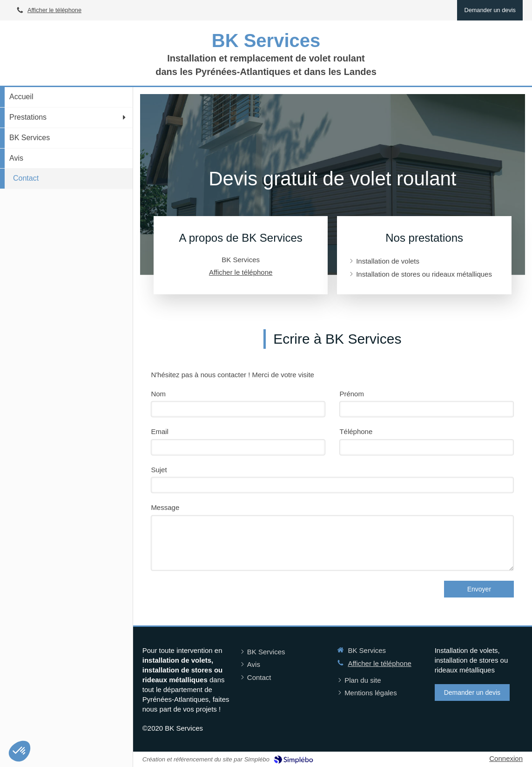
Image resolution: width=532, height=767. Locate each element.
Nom (158, 394)
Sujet (159, 470)
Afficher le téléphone (54, 10)
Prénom (352, 394)
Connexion (506, 758)
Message (165, 507)
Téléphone (356, 431)
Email (160, 431)
